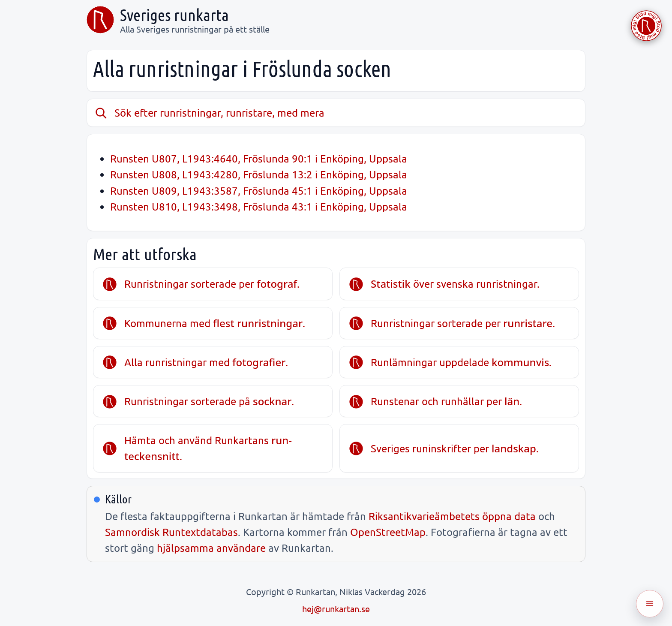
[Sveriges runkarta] (100, 20)
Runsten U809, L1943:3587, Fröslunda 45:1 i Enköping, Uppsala (259, 191)
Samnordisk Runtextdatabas (171, 532)
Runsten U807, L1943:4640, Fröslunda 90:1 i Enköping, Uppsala (259, 158)
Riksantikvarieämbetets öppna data (452, 516)
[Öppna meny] (650, 604)
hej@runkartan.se (336, 609)
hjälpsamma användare (211, 548)
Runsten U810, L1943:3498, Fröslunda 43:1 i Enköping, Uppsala (259, 206)
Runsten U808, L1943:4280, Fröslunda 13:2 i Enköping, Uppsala (259, 174)
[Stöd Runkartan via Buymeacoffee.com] (646, 26)
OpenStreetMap (388, 532)
